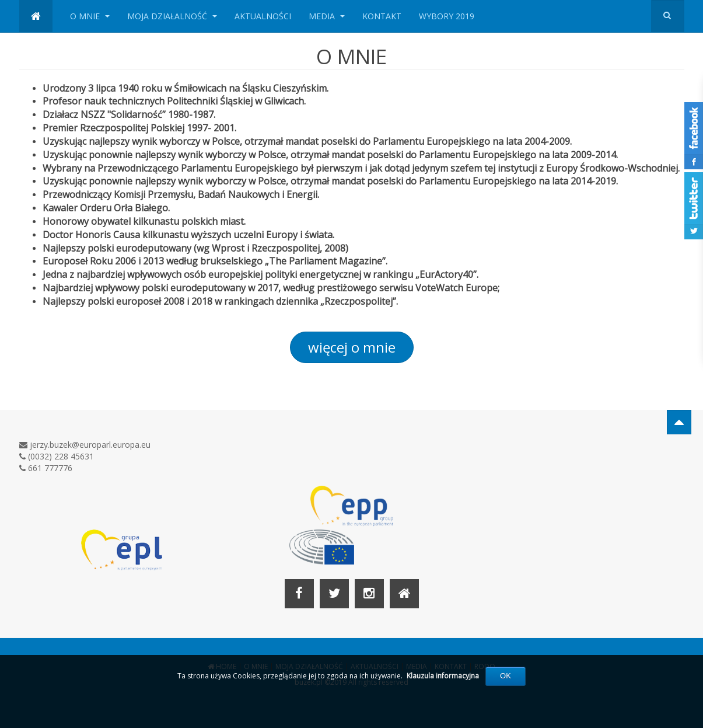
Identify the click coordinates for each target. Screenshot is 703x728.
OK (506, 676)
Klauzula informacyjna (443, 676)
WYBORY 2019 (447, 16)
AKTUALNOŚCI (263, 16)
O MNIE (90, 16)
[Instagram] (369, 594)
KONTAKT (382, 16)
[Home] (404, 594)
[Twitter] (334, 594)
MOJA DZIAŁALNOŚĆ (172, 16)
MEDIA (327, 16)
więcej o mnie (352, 347)
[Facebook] (299, 594)
